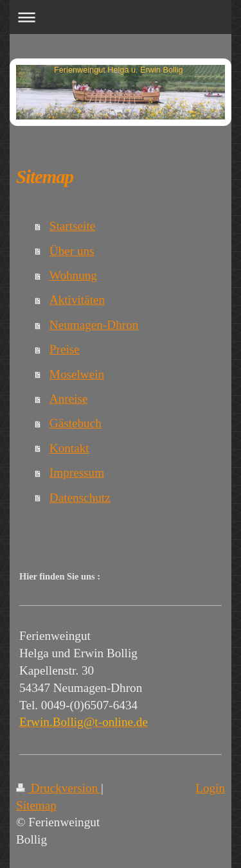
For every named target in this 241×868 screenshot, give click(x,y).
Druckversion (58, 788)
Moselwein (77, 374)
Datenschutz (80, 498)
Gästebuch (76, 423)
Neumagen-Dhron (94, 325)
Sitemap (36, 805)
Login (210, 788)
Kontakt (69, 448)
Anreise (69, 399)
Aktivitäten (77, 300)
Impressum (77, 473)
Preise (65, 349)
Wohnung (73, 275)
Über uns (72, 251)
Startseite (72, 226)
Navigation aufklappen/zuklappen (121, 17)
